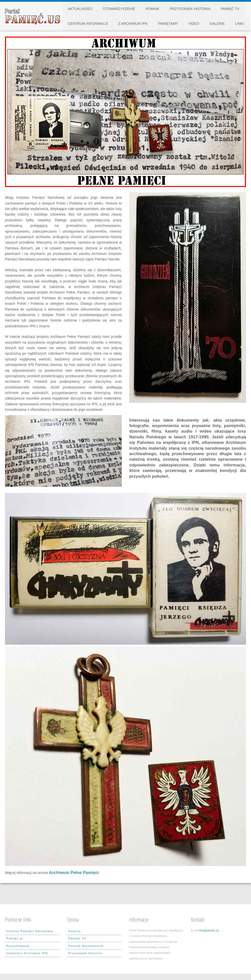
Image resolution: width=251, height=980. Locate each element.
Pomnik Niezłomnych (86, 946)
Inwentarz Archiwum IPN (27, 953)
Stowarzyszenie (119, 9)
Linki (240, 24)
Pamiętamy (168, 24)
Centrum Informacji (88, 24)
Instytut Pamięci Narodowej (30, 931)
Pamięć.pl (15, 938)
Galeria (75, 931)
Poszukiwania (18, 946)
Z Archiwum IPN (133, 24)
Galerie (217, 24)
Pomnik (152, 9)
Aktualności (80, 9)
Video (194, 24)
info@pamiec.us (209, 930)
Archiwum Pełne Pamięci (74, 873)
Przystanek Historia (190, 9)
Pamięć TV (230, 9)
